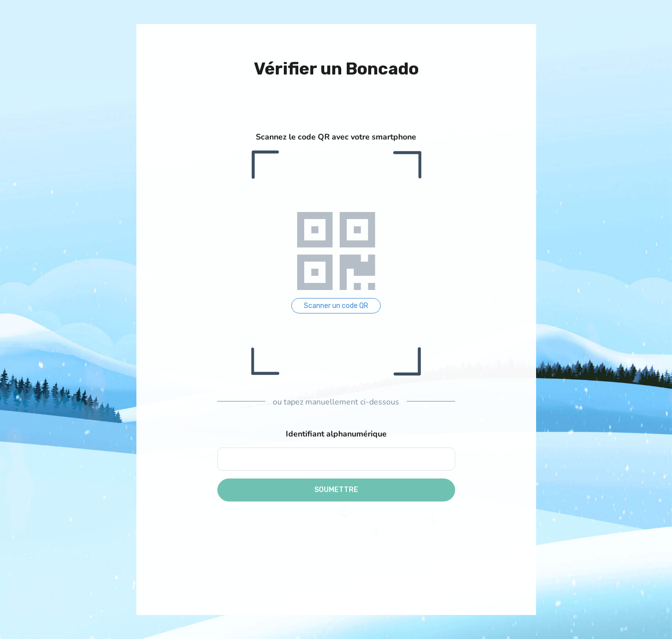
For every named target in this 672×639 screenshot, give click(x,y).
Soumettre (336, 490)
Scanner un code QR (336, 306)
